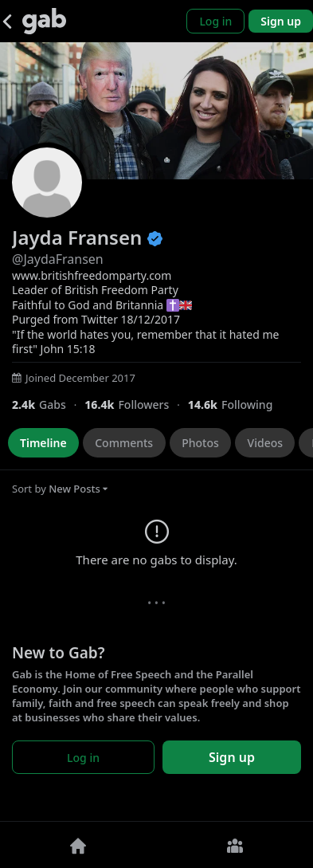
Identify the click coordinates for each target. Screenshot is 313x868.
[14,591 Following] (237, 405)
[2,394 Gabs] (48, 405)
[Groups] (235, 845)
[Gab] (44, 21)
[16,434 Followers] (136, 405)
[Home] (78, 845)
